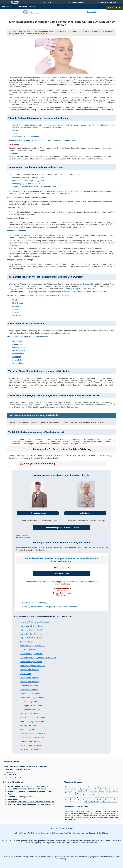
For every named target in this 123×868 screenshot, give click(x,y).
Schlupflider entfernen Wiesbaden (33, 718)
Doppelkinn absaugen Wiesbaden (33, 646)
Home (4, 7)
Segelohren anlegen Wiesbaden (32, 722)
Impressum (53, 828)
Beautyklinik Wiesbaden (15, 847)
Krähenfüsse (18, 344)
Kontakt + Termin (62, 573)
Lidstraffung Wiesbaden (29, 686)
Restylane (16, 315)
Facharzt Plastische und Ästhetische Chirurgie (27, 789)
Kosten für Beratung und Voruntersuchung (101, 802)
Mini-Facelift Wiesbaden (29, 690)
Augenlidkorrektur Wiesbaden (31, 634)
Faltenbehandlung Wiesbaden (31, 654)
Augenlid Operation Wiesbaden (32, 630)
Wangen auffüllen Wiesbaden (31, 745)
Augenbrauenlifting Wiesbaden (31, 626)
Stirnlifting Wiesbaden (28, 726)
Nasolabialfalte (18, 351)
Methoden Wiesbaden (27, 7)
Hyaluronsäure (89, 284)
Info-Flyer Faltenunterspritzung (39, 464)
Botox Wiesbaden (26, 642)
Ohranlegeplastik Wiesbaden (31, 706)
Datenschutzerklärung (66, 828)
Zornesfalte (17, 360)
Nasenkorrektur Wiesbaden (30, 694)
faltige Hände (18, 363)
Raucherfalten (18, 354)
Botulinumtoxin (51, 286)
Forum (10, 794)
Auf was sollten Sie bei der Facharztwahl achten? (28, 786)
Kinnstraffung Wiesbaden (29, 682)
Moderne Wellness (20, 833)
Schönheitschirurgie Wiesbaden (18, 852)
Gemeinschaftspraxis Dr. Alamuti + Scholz (62, 528)
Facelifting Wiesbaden (28, 650)
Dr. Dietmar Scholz (38, 513)
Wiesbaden (12, 7)
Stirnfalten (17, 357)
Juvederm (16, 306)
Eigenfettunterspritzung (68, 289)
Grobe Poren (18, 341)
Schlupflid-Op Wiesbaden (29, 714)
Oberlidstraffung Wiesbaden (30, 702)
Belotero (16, 300)
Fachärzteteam (79, 814)
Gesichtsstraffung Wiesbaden (31, 662)
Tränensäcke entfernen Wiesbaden (33, 738)
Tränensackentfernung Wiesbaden (33, 733)
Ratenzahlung (13, 799)
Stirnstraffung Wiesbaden (29, 730)
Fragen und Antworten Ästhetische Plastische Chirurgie (31, 791)
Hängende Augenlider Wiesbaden (32, 666)
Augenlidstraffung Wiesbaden (31, 638)
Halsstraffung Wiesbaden (29, 670)
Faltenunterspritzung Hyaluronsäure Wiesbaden (38, 658)
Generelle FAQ (92, 12)
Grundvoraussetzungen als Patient (22, 797)
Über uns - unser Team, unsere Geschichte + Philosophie (31, 804)
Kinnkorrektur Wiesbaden (29, 678)
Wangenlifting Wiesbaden (29, 749)
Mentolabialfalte (19, 347)
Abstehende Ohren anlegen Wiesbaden (35, 622)
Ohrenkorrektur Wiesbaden (30, 710)
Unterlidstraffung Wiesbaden (31, 741)
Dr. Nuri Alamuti (86, 513)
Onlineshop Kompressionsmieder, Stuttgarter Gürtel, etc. (31, 802)
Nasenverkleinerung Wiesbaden (32, 698)
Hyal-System (18, 303)
